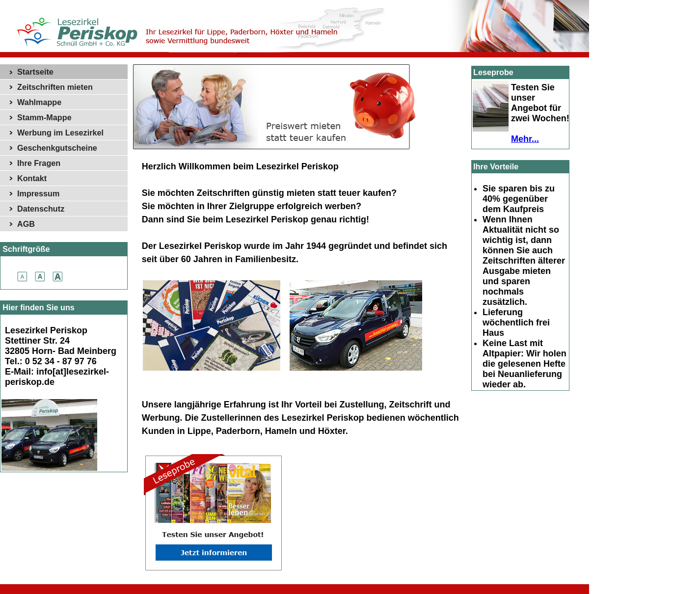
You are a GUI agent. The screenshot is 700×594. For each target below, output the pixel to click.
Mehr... (525, 139)
